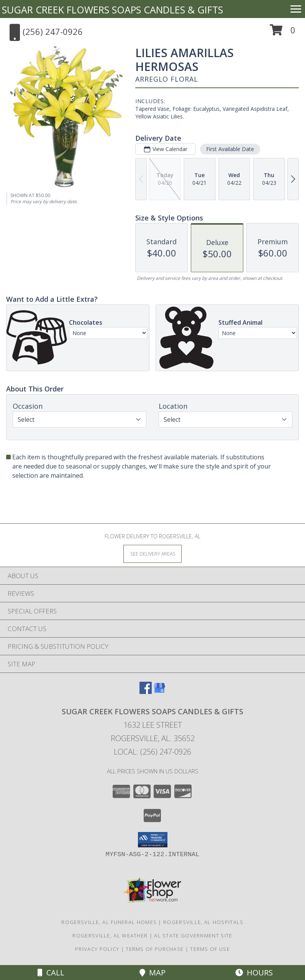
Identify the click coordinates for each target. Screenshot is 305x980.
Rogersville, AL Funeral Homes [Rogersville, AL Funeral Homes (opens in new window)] (109, 922)
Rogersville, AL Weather (110, 936)
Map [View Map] (152, 973)
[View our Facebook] (146, 691)
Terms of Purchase (155, 949)
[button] (283, 33)
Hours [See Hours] (254, 973)
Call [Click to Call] (51, 973)
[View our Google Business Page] (159, 691)
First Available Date (230, 149)
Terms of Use (210, 949)
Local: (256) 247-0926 (152, 752)
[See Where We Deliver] (152, 553)
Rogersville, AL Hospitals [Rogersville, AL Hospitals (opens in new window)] (203, 922)
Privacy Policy (97, 949)
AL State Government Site (193, 936)
